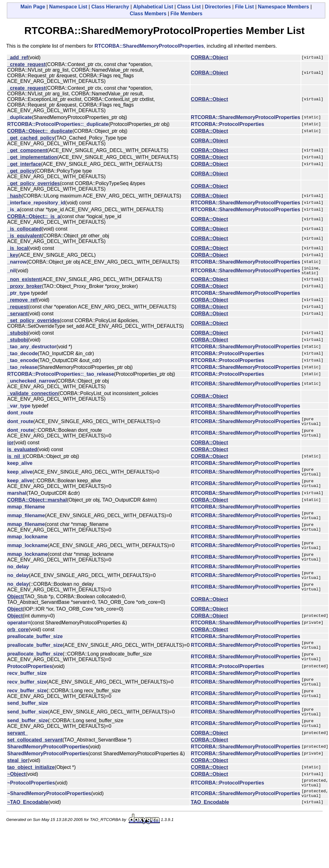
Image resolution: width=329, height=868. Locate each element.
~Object (16, 791)
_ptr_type (18, 295)
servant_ (17, 750)
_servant (17, 315)
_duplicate (20, 117)
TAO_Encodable (210, 823)
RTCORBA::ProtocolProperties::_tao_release (61, 376)
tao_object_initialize (31, 784)
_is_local (18, 248)
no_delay (18, 576)
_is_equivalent (24, 236)
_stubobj (18, 335)
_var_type (19, 408)
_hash (14, 196)
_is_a (13, 210)
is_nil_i (16, 460)
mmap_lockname (27, 544)
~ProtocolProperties (31, 801)
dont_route (20, 415)
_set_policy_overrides (33, 322)
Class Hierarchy (110, 7)
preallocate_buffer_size (35, 648)
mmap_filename (26, 512)
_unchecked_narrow (31, 383)
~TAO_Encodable (28, 823)
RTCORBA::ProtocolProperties (227, 124)
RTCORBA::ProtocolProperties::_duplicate (58, 124)
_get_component (27, 150)
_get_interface (24, 164)
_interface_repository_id (36, 203)
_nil (12, 272)
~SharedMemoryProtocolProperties (49, 813)
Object (15, 608)
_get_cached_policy (31, 138)
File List (244, 7)
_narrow (17, 262)
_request (18, 309)
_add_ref (18, 57)
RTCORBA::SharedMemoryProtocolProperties (149, 46)
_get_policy (21, 171)
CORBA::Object (209, 57)
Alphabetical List (153, 7)
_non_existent (24, 281)
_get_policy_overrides (34, 183)
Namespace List (68, 7)
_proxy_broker (25, 288)
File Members (186, 14)
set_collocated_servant (35, 757)
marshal (17, 499)
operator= (19, 634)
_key (13, 255)
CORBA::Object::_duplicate (40, 131)
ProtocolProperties (30, 679)
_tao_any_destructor (32, 348)
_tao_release (22, 369)
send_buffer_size (28, 718)
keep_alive (20, 467)
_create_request (26, 64)
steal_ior (17, 777)
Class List (189, 7)
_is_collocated (24, 229)
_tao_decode (22, 355)
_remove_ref (22, 302)
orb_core (18, 641)
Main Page (33, 7)
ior (10, 446)
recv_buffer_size (27, 686)
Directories (218, 7)
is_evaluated (22, 453)
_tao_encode (22, 362)
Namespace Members (283, 7)
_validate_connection (33, 395)
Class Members (148, 14)
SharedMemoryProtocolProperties (48, 763)
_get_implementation (32, 157)
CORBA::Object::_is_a (34, 216)
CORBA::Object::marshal (37, 506)
